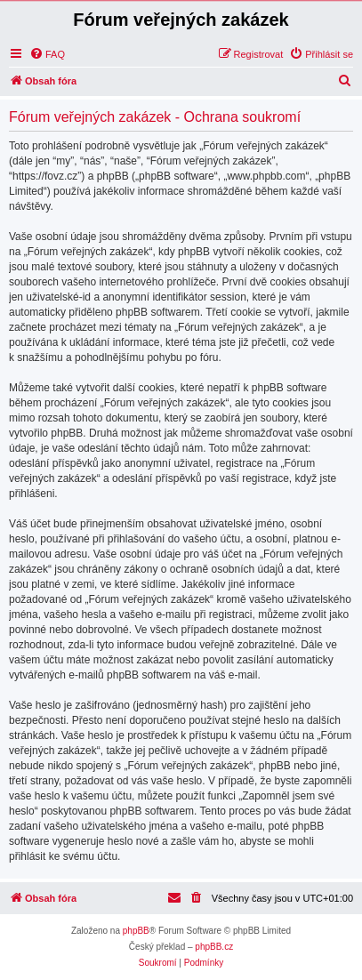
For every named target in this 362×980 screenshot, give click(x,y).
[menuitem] (47, 54)
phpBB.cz (214, 947)
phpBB (136, 931)
